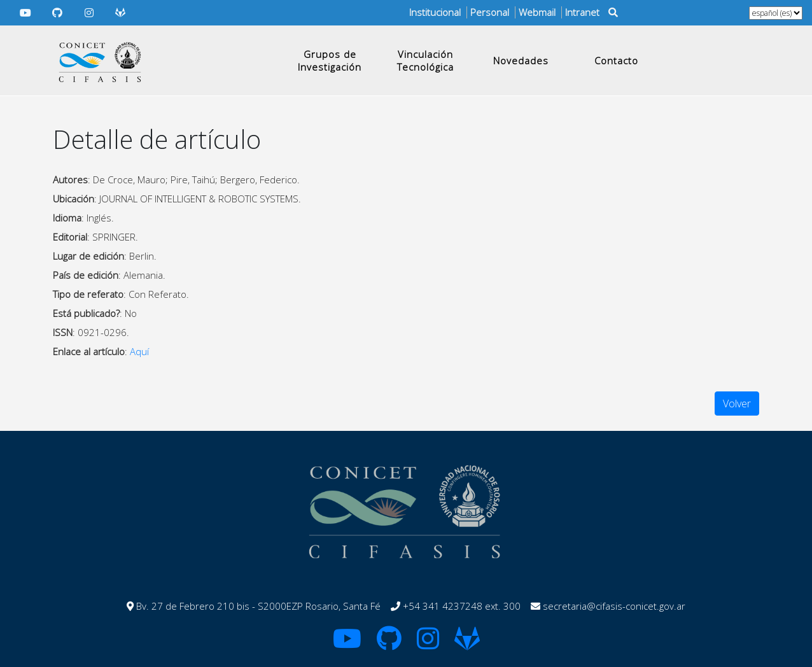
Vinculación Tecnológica (425, 60)
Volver (737, 404)
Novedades (521, 60)
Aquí (139, 351)
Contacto (616, 60)
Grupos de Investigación (330, 60)
